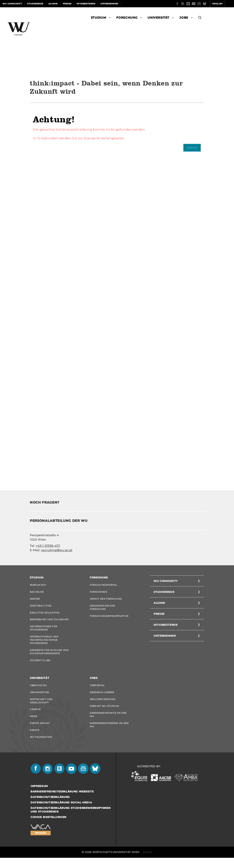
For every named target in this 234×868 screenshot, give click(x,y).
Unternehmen (109, 4)
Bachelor (37, 592)
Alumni (53, 4)
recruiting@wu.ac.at (57, 550)
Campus (35, 717)
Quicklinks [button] (222, 4)
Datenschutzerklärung (50, 807)
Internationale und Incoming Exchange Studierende (44, 644)
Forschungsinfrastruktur (109, 618)
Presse (67, 4)
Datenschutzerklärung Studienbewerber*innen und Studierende (70, 820)
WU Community (12, 4)
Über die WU (38, 691)
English (203, 4)
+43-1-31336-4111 (48, 546)
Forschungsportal (103, 585)
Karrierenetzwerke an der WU (109, 733)
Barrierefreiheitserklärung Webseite (62, 802)
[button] (200, 18)
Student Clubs (40, 665)
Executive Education (45, 615)
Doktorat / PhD (41, 607)
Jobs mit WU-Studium (104, 713)
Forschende (99, 592)
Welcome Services (102, 706)
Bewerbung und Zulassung (49, 622)
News (34, 724)
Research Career (102, 698)
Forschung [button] (127, 18)
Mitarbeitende (86, 4)
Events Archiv (40, 732)
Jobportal (97, 691)
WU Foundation (41, 747)
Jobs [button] (184, 18)
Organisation (39, 698)
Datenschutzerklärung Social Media (61, 813)
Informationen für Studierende (44, 631)
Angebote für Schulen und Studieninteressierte (49, 656)
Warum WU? (38, 585)
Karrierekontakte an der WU (108, 723)
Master (35, 600)
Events (35, 739)
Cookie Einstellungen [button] (48, 827)
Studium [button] (99, 18)
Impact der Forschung (106, 600)
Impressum (39, 796)
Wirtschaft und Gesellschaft (41, 708)
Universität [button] (158, 18)
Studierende (35, 4)
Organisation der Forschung (102, 609)
